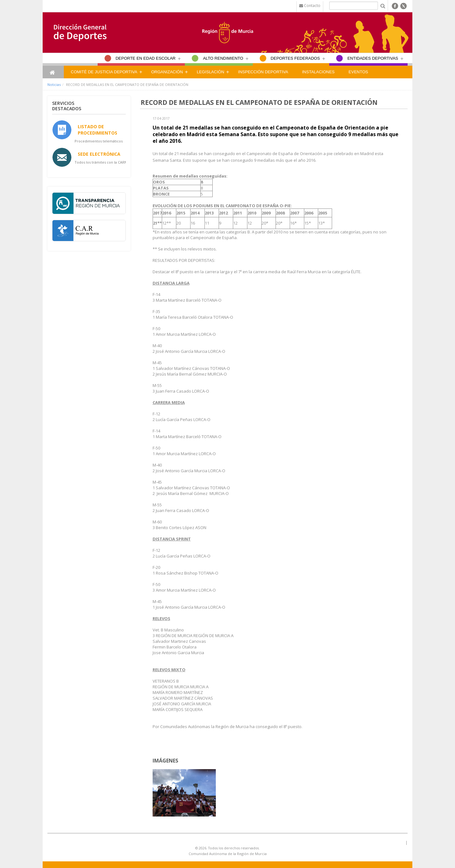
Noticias (54, 84)
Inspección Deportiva (263, 72)
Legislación (211, 72)
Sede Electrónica (99, 154)
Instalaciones (318, 72)
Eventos (358, 72)
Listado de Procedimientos (97, 130)
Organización (167, 72)
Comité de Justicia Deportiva (104, 72)
